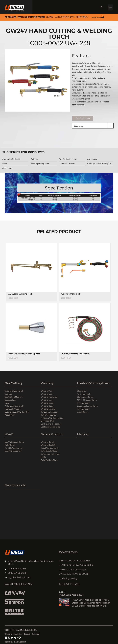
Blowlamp (82, 391)
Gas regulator (93, 159)
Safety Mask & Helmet (50, 454)
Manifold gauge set (13, 451)
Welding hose (47, 400)
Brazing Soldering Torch (87, 406)
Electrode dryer (47, 421)
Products (10, 17)
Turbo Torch (10, 445)
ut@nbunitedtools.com (19, 577)
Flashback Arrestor (67, 164)
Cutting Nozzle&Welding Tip (99, 164)
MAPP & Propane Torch (87, 400)
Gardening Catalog (68, 578)
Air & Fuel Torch (84, 394)
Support (27, 634)
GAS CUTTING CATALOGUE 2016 (74, 561)
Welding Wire (47, 391)
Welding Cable (47, 406)
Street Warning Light (50, 448)
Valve (5, 164)
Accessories (7, 168)
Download (35, 634)
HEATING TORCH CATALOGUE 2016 (76, 565)
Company (8, 634)
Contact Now (83, 118)
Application (18, 634)
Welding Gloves (47, 442)
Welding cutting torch (31, 17)
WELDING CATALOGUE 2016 (72, 569)
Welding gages (47, 403)
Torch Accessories (48, 415)
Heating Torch (83, 403)
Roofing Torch (83, 409)
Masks (43, 457)
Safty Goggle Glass (49, 451)
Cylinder (34, 159)
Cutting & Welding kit (11, 159)
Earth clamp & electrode (51, 424)
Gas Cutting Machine (68, 159)
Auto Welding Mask (49, 460)
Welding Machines (49, 397)
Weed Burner (83, 412)
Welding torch (47, 394)
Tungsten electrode (49, 412)
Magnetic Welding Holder (52, 418)
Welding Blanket (48, 445)
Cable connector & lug (50, 427)
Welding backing (48, 409)
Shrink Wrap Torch (85, 397)
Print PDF (98, 17)
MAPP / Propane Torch (14, 442)
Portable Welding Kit (13, 448)
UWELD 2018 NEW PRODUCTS (74, 574)
